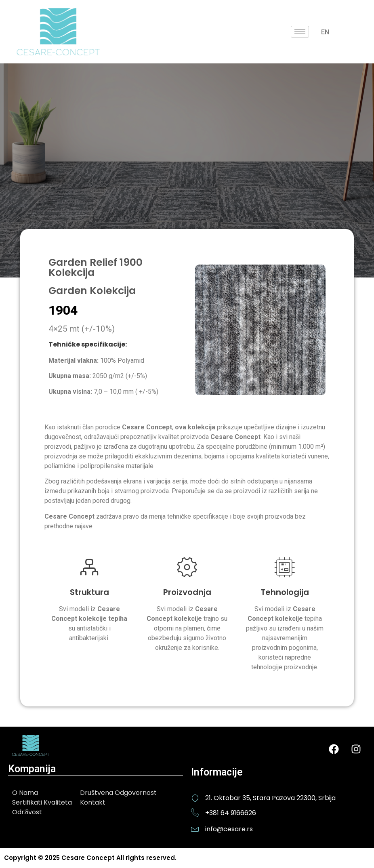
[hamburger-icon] (300, 32)
